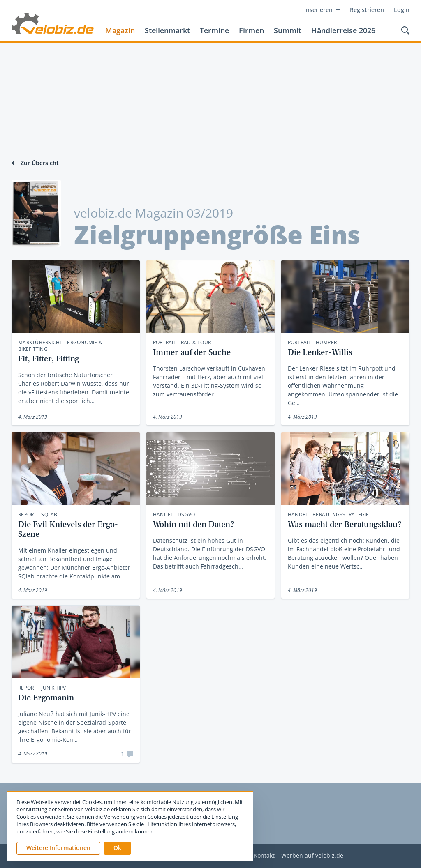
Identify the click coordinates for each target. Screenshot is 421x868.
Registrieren (367, 10)
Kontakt (264, 856)
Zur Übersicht (35, 163)
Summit (288, 30)
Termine (214, 30)
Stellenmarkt (167, 30)
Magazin (120, 30)
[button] (117, 848)
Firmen (251, 30)
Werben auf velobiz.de (312, 856)
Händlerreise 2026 (343, 30)
